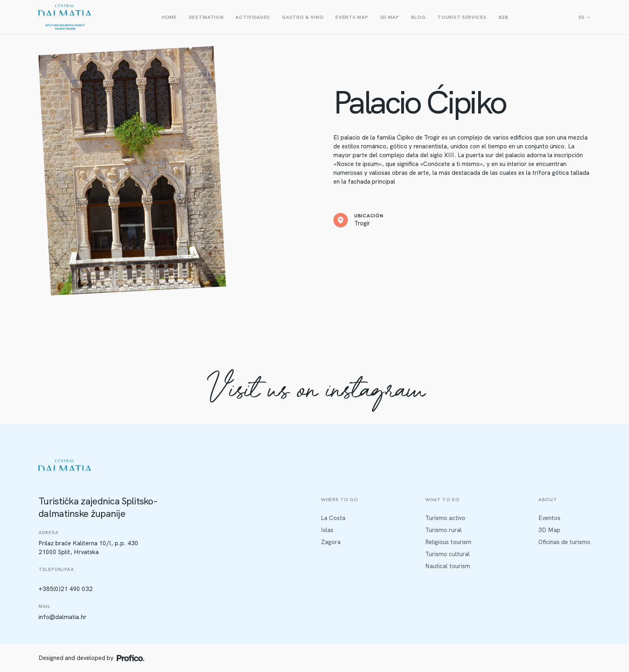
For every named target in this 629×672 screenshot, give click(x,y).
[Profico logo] (131, 658)
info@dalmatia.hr (63, 617)
